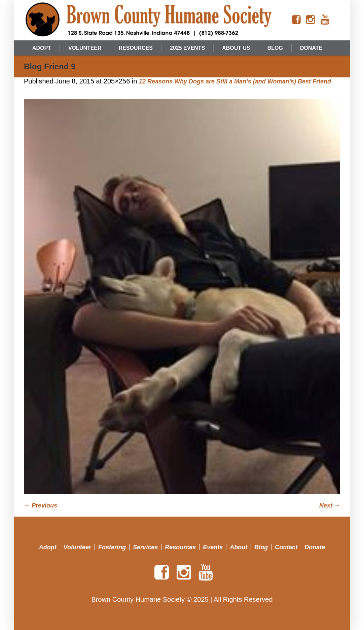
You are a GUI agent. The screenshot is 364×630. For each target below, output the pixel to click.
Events (213, 547)
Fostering (112, 547)
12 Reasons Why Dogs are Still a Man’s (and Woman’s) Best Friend (235, 81)
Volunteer (77, 547)
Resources (180, 547)
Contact (286, 547)
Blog (261, 547)
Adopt (48, 547)
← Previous (41, 505)
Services (145, 547)
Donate (315, 547)
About (239, 547)
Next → (330, 505)
